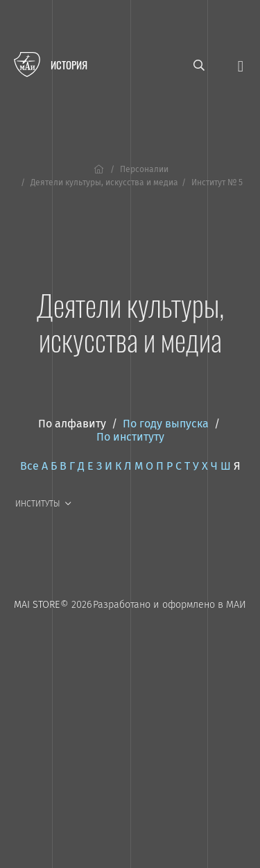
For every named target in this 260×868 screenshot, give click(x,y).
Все (29, 466)
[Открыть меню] (241, 65)
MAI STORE (37, 605)
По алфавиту (72, 424)
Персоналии (144, 169)
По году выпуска (166, 424)
